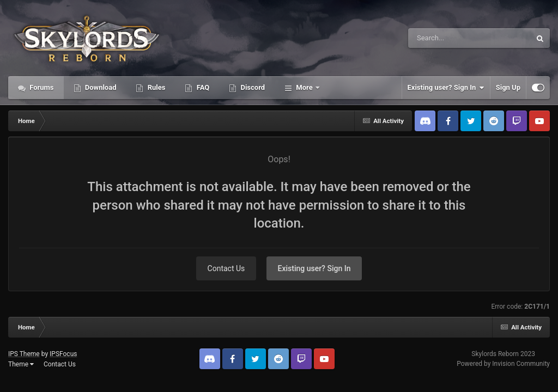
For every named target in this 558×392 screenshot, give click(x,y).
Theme (21, 364)
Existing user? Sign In (446, 88)
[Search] (442, 38)
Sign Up (508, 87)
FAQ (202, 87)
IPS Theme (24, 354)
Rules (155, 87)
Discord (252, 87)
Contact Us (226, 268)
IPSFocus (63, 354)
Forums (41, 87)
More (304, 87)
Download (100, 87)
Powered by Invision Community (503, 364)
